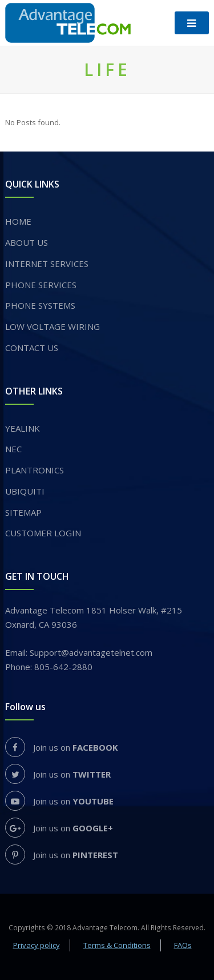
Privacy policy (37, 945)
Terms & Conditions (117, 945)
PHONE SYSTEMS (40, 305)
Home (18, 221)
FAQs (183, 945)
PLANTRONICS (35, 470)
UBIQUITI (25, 491)
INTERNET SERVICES (47, 264)
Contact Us (32, 348)
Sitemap (23, 512)
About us (27, 242)
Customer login (43, 533)
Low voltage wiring (53, 326)
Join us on (62, 747)
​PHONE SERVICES (41, 285)
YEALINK (23, 428)
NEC (13, 449)
